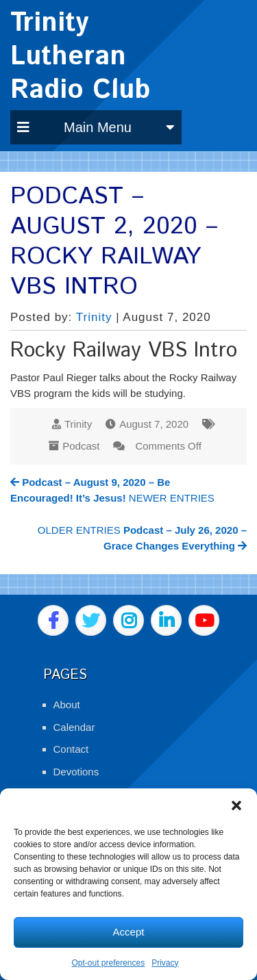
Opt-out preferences (108, 963)
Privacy (165, 963)
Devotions (76, 772)
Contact (71, 749)
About (67, 705)
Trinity (94, 317)
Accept (129, 932)
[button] (236, 805)
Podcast (81, 446)
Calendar (74, 727)
